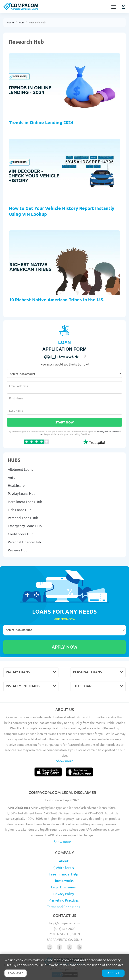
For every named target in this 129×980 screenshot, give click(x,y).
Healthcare (16, 485)
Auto (12, 477)
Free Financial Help (64, 874)
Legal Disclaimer (64, 887)
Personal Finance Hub (24, 542)
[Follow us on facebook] (59, 947)
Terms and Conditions (64, 907)
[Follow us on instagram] (50, 947)
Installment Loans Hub (25, 502)
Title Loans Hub (20, 510)
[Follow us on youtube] (79, 947)
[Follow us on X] (70, 947)
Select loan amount (64, 630)
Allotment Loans (20, 469)
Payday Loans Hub (22, 493)
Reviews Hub (18, 550)
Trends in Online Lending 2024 (41, 122)
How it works (64, 880)
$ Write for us (64, 868)
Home (10, 22)
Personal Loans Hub (23, 518)
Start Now (64, 422)
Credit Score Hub (21, 534)
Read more (16, 973)
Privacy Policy (104, 431)
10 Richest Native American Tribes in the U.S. (57, 300)
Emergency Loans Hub (25, 526)
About (64, 861)
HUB (21, 22)
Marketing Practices (64, 900)
